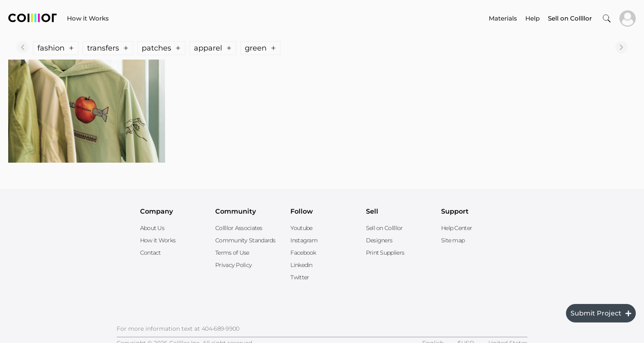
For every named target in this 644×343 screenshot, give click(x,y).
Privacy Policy (233, 265)
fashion (56, 48)
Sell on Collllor (384, 228)
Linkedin (301, 265)
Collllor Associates (239, 228)
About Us (152, 228)
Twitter (300, 277)
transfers (108, 48)
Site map (453, 240)
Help (532, 18)
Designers (379, 240)
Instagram (304, 240)
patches (161, 48)
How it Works (88, 18)
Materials (503, 18)
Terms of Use (232, 253)
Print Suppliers (385, 253)
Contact (151, 253)
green (260, 48)
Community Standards (245, 240)
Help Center (457, 228)
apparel (213, 48)
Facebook (303, 253)
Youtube (301, 228)
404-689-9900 (221, 329)
